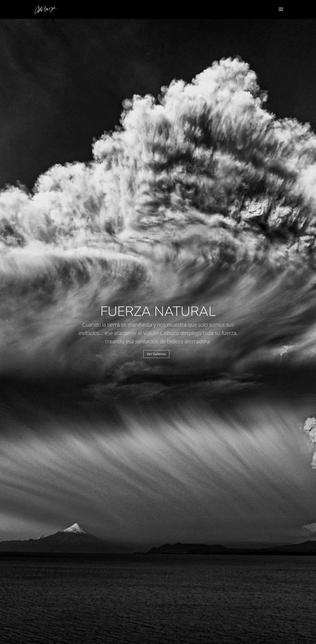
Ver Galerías (156, 354)
